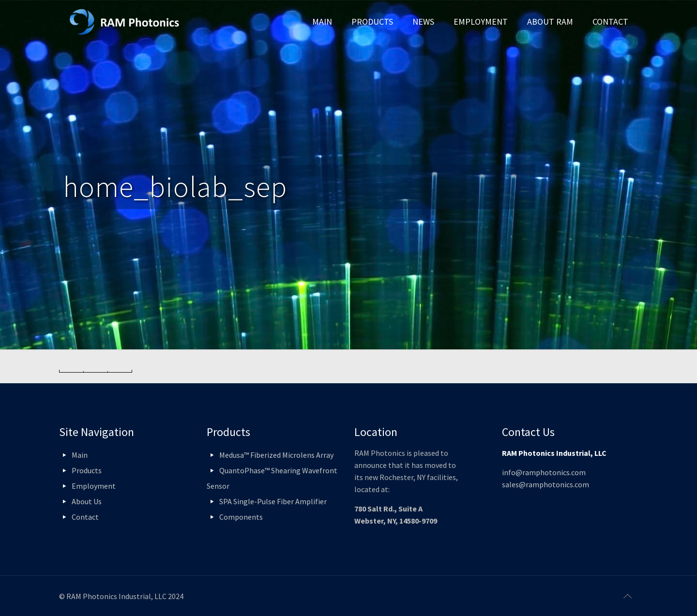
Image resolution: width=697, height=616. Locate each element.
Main (80, 455)
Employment (94, 486)
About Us (87, 501)
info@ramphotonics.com (544, 472)
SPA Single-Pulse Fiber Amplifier (273, 501)
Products (87, 470)
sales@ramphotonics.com (545, 484)
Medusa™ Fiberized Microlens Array (276, 455)
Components (241, 517)
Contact (85, 517)
